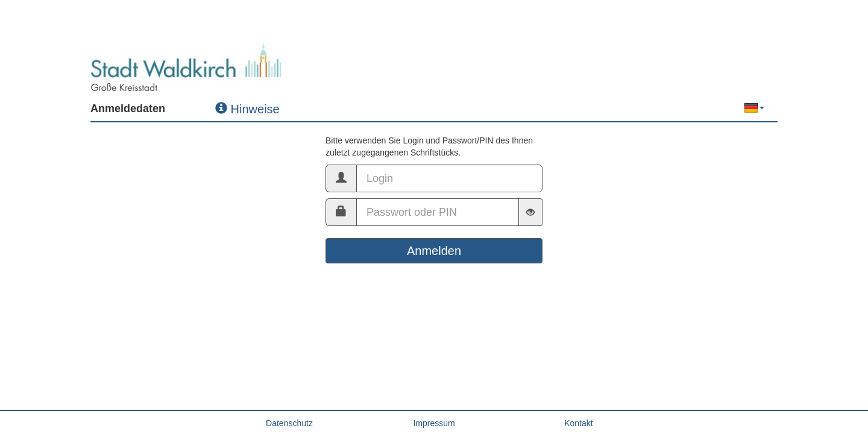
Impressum (434, 423)
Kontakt (578, 423)
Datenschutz (289, 423)
